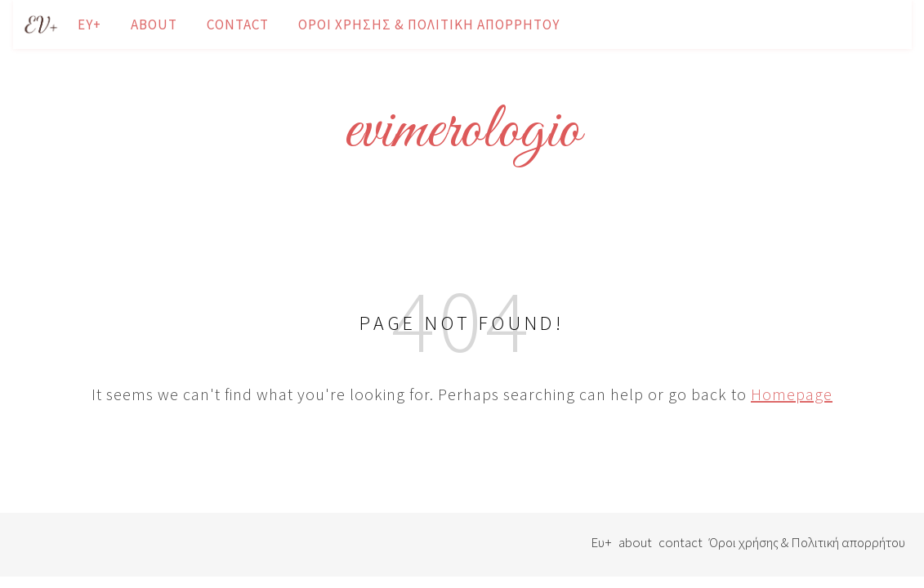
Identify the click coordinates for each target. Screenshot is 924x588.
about (154, 24)
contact (238, 24)
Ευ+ (89, 24)
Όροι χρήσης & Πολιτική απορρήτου (429, 24)
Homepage (792, 394)
